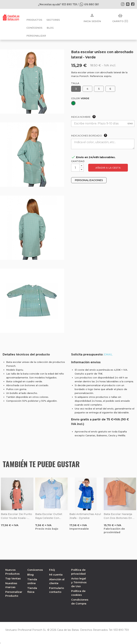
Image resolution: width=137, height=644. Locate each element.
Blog (30, 575)
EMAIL (108, 355)
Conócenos (34, 28)
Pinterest (128, 4)
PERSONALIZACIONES (89, 180)
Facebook (133, 4)
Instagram (123, 4)
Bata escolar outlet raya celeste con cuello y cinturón (49, 516)
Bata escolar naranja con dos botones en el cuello (119, 516)
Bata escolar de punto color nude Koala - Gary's (16, 516)
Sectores (53, 20)
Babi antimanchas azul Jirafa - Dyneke (85, 516)
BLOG (50, 28)
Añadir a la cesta (108, 168)
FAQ (52, 570)
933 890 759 (119, 630)
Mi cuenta (56, 575)
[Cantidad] (75, 168)
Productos (34, 20)
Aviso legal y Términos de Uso (79, 582)
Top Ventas (13, 578)
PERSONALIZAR (36, 36)
